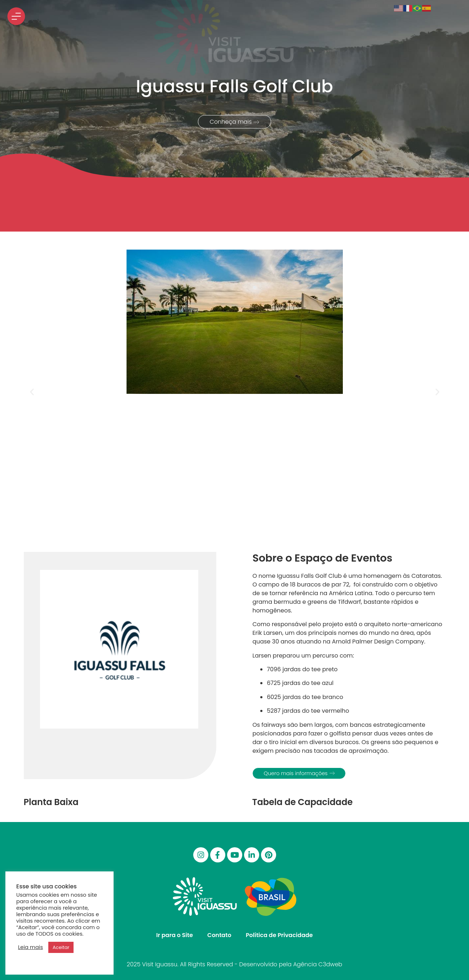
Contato (219, 935)
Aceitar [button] (61, 947)
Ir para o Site (174, 935)
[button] (32, 392)
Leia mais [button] (30, 947)
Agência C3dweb (318, 964)
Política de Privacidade (279, 935)
